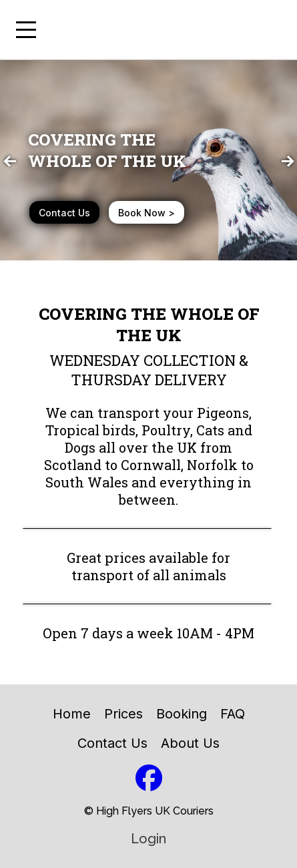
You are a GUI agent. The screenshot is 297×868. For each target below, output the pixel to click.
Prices (123, 714)
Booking (182, 714)
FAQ (233, 714)
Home (72, 714)
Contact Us (112, 743)
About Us (190, 743)
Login (148, 839)
